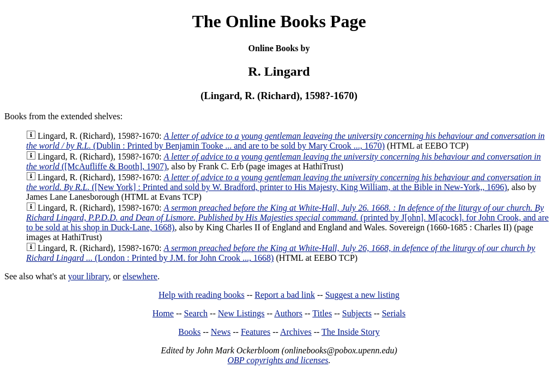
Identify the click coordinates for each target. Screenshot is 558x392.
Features (256, 332)
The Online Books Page (279, 21)
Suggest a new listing (362, 295)
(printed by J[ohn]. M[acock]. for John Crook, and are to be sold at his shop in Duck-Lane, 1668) (287, 218)
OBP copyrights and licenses (278, 360)
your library (89, 276)
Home (163, 313)
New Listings (241, 313)
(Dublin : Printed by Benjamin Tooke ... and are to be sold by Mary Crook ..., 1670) (286, 141)
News (221, 332)
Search (196, 313)
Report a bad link (285, 295)
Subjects (357, 313)
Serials (394, 313)
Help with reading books (202, 295)
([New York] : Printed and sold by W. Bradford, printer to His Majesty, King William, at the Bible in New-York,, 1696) (284, 182)
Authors (288, 313)
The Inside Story (351, 332)
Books (189, 332)
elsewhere (140, 276)
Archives (296, 332)
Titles (322, 313)
